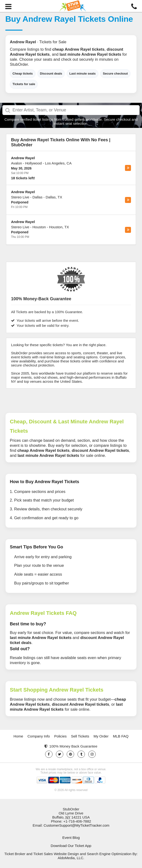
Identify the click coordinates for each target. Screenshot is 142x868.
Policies (60, 736)
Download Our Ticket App (71, 846)
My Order (101, 736)
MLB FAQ (121, 736)
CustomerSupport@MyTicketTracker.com (77, 825)
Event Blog (71, 838)
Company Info (39, 736)
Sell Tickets (80, 736)
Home (18, 736)
